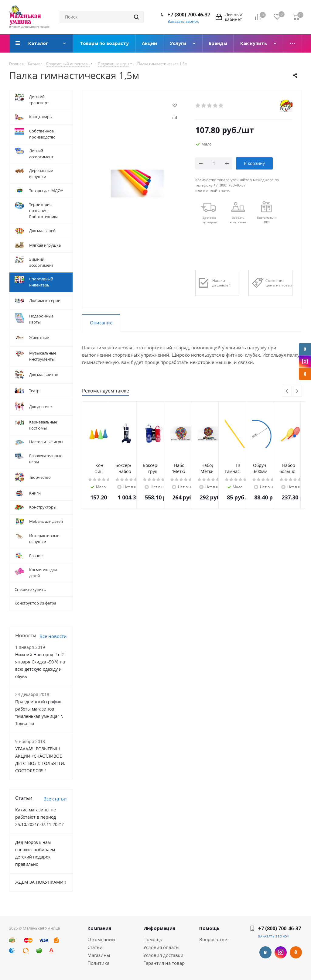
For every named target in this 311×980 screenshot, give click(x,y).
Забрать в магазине (238, 220)
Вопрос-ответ (214, 939)
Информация (159, 928)
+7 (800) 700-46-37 (189, 15)
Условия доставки (163, 955)
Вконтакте (305, 349)
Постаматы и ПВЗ (267, 220)
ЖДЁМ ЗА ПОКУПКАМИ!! (41, 882)
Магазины (99, 955)
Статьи (95, 947)
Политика (98, 963)
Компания (99, 928)
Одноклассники (305, 374)
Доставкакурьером (210, 220)
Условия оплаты (161, 947)
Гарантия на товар (164, 963)
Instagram (305, 362)
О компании (101, 939)
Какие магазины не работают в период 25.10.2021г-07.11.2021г (40, 817)
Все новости (53, 636)
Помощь (153, 939)
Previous (287, 391)
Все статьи (55, 799)
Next (297, 391)
